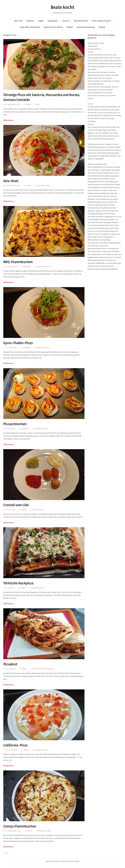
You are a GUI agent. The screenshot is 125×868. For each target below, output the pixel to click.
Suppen (41, 21)
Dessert (67, 21)
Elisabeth (27, 267)
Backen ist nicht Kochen (53, 27)
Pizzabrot (10, 664)
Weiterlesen (8, 120)
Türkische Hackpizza (18, 583)
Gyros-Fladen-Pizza (18, 343)
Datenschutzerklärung (86, 27)
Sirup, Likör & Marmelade (30, 27)
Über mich (18, 21)
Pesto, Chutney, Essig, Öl (101, 21)
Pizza (38, 104)
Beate (29, 104)
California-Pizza (15, 745)
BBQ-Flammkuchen (18, 262)
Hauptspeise (54, 21)
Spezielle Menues (81, 21)
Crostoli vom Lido (16, 505)
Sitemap (102, 27)
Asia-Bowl (11, 181)
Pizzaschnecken (15, 424)
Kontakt (70, 27)
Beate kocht (62, 7)
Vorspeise (30, 21)
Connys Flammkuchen (20, 826)
